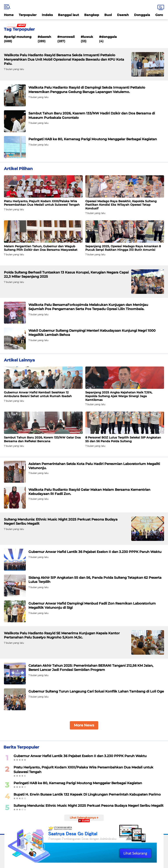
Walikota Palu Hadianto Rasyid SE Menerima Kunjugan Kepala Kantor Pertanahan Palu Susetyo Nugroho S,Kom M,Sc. (62, 635)
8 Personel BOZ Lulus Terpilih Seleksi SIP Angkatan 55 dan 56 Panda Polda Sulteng (123, 439)
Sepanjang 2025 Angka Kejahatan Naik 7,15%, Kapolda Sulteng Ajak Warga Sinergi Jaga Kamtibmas (119, 396)
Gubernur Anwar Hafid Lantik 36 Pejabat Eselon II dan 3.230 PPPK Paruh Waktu (95, 552)
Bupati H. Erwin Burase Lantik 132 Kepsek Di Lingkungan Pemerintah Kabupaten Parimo (87, 794)
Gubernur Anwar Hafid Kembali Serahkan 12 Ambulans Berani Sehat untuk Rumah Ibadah (38, 394)
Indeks (47, 15)
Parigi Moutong (19, 37)
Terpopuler (28, 15)
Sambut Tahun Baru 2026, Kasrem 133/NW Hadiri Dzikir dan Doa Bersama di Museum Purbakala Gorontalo (92, 115)
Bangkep (92, 15)
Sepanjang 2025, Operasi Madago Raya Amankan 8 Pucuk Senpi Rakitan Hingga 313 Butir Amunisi (123, 248)
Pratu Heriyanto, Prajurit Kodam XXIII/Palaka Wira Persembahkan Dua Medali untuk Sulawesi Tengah (42, 203)
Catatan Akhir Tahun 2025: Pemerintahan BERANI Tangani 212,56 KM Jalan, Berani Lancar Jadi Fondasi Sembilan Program (91, 668)
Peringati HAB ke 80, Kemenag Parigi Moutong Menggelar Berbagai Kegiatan (93, 139)
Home (9, 15)
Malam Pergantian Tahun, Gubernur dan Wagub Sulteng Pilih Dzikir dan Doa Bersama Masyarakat (41, 248)
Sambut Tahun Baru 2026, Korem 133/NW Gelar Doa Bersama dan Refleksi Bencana (42, 439)
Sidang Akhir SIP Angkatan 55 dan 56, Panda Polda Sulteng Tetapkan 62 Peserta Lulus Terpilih (95, 580)
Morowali (67, 37)
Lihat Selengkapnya (84, 818)
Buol (108, 15)
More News (84, 725)
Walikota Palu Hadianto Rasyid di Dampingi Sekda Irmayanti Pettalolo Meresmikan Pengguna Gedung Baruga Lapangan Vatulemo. (87, 90)
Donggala (142, 15)
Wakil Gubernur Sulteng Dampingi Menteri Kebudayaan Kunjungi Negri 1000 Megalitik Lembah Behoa (92, 333)
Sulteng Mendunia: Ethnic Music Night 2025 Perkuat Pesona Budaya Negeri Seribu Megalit (61, 522)
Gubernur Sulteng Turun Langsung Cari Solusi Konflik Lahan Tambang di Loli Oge (96, 691)
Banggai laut (68, 15)
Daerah (123, 15)
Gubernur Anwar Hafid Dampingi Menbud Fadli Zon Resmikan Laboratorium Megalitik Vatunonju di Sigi (92, 606)
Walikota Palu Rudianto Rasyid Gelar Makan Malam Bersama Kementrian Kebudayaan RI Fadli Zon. (89, 492)
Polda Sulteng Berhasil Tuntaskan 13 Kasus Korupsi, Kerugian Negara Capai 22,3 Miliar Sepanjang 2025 (66, 274)
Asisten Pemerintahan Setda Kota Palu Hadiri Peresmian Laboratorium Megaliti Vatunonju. (94, 466)
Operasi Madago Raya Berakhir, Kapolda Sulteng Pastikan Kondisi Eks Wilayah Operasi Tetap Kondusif (121, 205)
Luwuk (88, 37)
